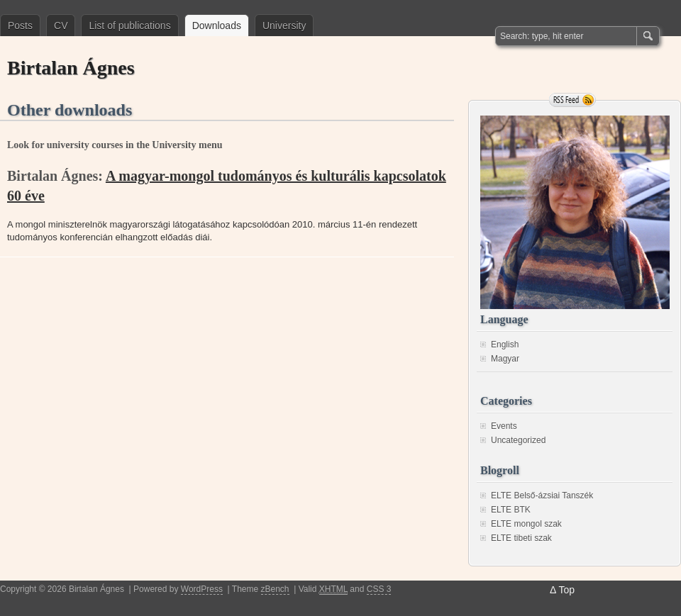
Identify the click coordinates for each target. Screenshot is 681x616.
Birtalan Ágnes (71, 68)
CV (61, 26)
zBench (275, 589)
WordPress (202, 589)
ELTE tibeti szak (521, 538)
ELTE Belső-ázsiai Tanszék (542, 495)
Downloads (217, 26)
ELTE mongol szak (526, 524)
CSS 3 (379, 589)
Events (504, 426)
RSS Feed (572, 100)
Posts (20, 26)
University (284, 26)
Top (566, 590)
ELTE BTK (511, 510)
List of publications (129, 26)
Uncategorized (518, 440)
